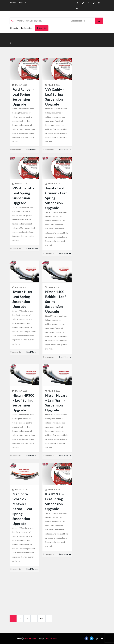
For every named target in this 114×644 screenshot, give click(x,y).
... (34, 618)
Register (26, 28)
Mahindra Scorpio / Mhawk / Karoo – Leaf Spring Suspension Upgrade (22, 509)
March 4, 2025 (21, 85)
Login (14, 28)
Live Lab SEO (51, 638)
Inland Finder (30, 638)
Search (13, 3)
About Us (22, 3)
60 (42, 618)
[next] (49, 618)
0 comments (16, 150)
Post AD (42, 28)
